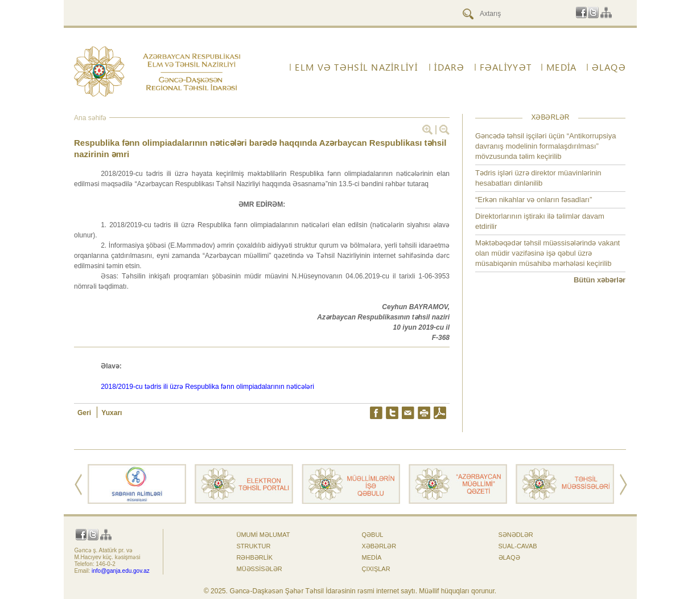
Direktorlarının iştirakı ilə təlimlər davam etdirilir (540, 221)
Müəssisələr (260, 569)
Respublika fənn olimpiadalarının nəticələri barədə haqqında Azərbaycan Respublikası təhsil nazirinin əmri (260, 148)
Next (623, 485)
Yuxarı (112, 413)
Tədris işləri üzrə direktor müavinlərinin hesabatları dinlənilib (538, 178)
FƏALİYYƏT (506, 67)
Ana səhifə (90, 118)
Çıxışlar (376, 569)
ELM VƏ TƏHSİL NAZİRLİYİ (356, 67)
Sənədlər (516, 535)
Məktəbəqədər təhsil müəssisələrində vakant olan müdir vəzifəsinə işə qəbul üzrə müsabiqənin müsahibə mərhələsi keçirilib (547, 253)
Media (561, 67)
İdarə (449, 67)
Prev (78, 485)
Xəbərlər (379, 546)
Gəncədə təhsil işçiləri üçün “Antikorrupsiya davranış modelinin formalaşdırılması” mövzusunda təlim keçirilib (545, 146)
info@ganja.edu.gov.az (121, 571)
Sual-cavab (518, 546)
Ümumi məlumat (263, 535)
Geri (85, 413)
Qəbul (373, 535)
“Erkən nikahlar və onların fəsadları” (534, 200)
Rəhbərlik (255, 557)
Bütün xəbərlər (600, 280)
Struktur (254, 546)
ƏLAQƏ (609, 67)
